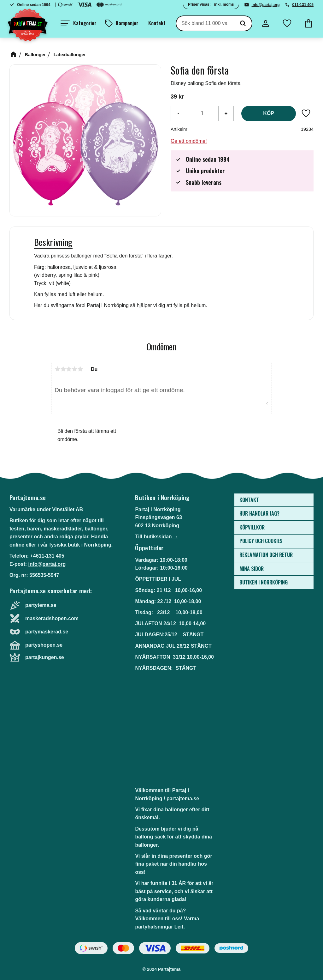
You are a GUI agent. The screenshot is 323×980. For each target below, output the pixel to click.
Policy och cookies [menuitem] (261, 541)
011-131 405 (303, 5)
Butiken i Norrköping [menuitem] (264, 582)
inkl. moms (224, 4)
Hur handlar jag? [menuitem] (259, 513)
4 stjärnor (74, 369)
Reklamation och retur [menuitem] (266, 555)
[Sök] (243, 23)
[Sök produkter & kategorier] (205, 23)
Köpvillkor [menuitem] (252, 527)
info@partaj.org (266, 5)
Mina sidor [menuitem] (252, 569)
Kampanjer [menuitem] (127, 23)
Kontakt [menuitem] (157, 23)
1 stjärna (57, 369)
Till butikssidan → (157, 537)
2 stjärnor (63, 369)
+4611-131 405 (47, 556)
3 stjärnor (69, 369)
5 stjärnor (80, 369)
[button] (78, 23)
